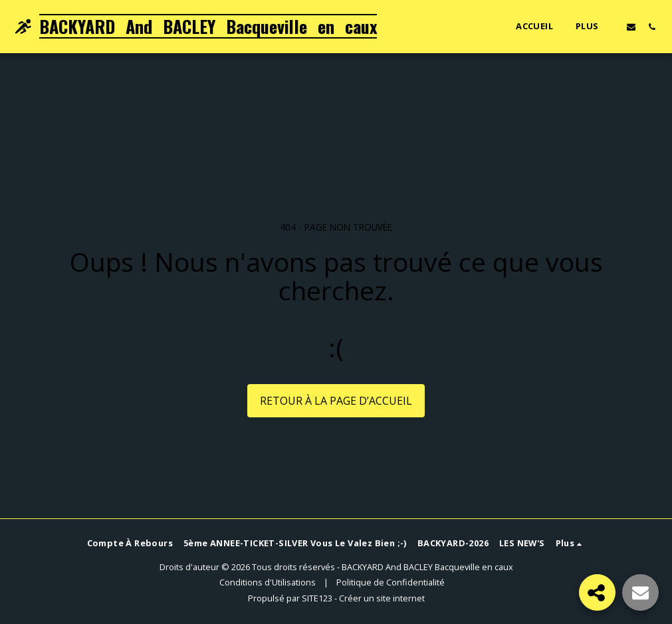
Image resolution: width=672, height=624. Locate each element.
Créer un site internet (382, 598)
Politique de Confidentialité (391, 582)
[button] (631, 27)
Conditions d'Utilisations (268, 582)
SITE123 (317, 598)
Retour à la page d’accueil (336, 401)
